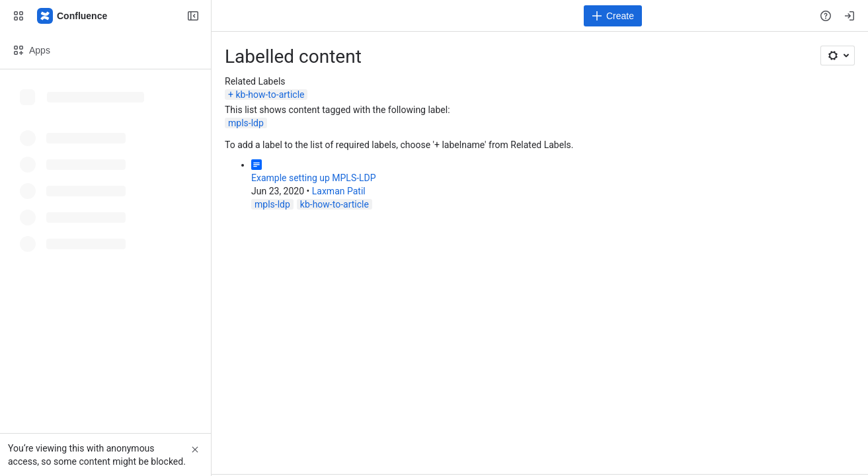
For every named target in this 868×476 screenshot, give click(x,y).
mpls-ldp (246, 123)
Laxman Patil (339, 191)
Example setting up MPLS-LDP (314, 178)
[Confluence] (73, 16)
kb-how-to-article (270, 95)
